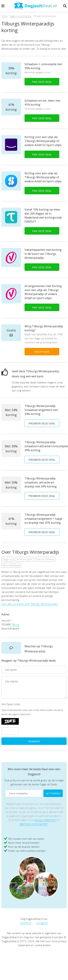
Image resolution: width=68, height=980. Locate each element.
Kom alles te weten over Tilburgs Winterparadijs (30, 604)
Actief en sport (24, 559)
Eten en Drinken (45, 559)
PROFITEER (42, 352)
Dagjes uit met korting (20, 16)
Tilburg (15, 624)
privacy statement (45, 820)
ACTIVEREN (53, 793)
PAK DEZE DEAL (42, 82)
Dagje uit (7, 559)
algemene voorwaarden (34, 824)
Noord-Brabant (11, 565)
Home (5, 16)
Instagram (42, 923)
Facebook (26, 923)
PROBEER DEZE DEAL (42, 423)
